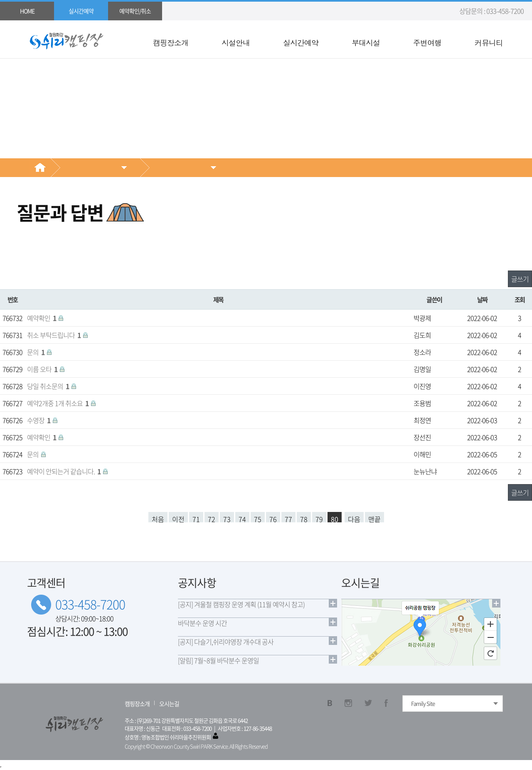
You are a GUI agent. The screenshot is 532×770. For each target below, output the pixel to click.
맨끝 (374, 518)
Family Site (423, 703)
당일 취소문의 (49, 386)
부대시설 (366, 43)
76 (273, 518)
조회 (520, 299)
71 (196, 518)
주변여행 (427, 43)
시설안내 (236, 43)
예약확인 (42, 318)
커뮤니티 (489, 43)
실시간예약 (301, 43)
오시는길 (169, 704)
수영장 (39, 420)
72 (212, 518)
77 (288, 518)
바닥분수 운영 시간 (202, 623)
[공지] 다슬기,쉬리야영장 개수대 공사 (226, 642)
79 (319, 518)
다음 (354, 518)
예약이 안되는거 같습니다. (64, 471)
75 (258, 518)
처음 (158, 518)
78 (304, 518)
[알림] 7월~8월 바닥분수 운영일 (218, 660)
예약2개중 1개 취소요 (58, 403)
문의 (36, 352)
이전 (178, 518)
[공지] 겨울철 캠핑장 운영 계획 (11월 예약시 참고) (241, 604)
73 (227, 518)
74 (242, 518)
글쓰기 (520, 279)
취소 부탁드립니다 (54, 335)
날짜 (482, 299)
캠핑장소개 (171, 43)
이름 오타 (43, 369)
